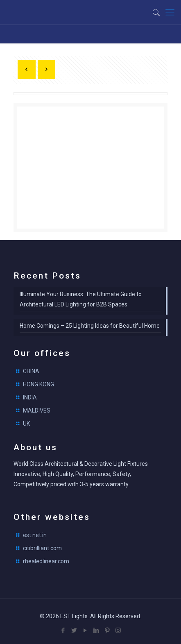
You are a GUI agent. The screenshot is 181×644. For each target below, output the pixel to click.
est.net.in (35, 535)
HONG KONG (38, 384)
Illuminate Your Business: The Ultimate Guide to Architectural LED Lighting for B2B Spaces (81, 299)
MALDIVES (37, 410)
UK (26, 424)
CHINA (31, 371)
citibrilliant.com (42, 548)
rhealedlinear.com (46, 561)
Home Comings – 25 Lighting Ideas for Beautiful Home (90, 326)
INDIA (30, 397)
